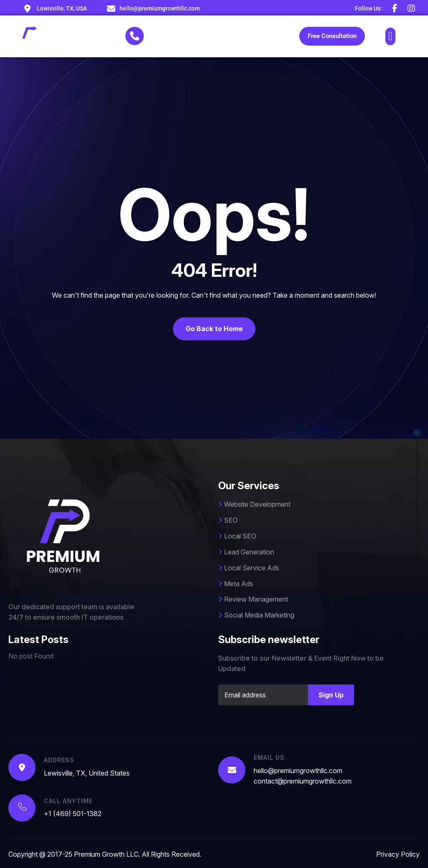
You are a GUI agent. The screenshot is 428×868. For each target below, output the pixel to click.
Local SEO (237, 536)
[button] (390, 36)
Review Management (253, 599)
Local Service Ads (249, 568)
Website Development (254, 504)
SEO (228, 520)
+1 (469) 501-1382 (181, 40)
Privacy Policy (398, 854)
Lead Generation (246, 552)
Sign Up (331, 695)
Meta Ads (236, 584)
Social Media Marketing (256, 615)
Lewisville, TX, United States (87, 773)
